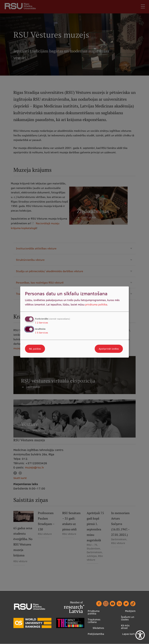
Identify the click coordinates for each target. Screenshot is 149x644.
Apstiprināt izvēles (109, 349)
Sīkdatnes (98, 628)
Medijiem (130, 611)
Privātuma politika (94, 612)
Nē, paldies (35, 349)
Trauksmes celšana (94, 621)
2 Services (42, 323)
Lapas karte (129, 634)
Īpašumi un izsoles (128, 618)
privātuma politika (96, 304)
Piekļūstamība (96, 634)
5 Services (42, 333)
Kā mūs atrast (125, 627)
